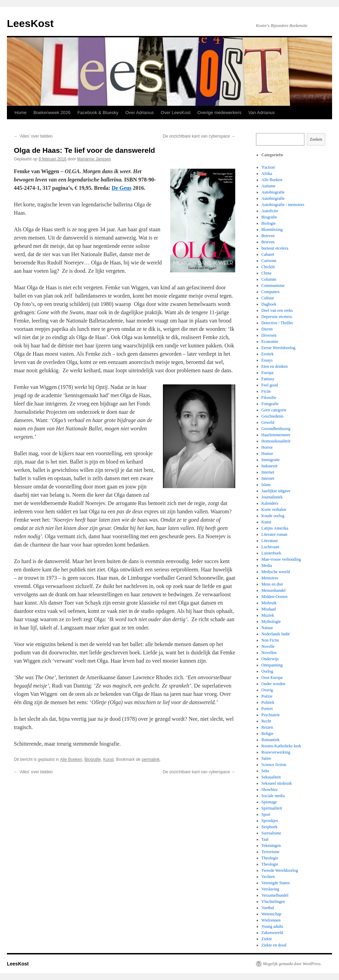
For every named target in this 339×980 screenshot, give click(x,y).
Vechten (268, 877)
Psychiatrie (271, 715)
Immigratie (271, 460)
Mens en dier (272, 584)
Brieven (268, 236)
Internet (268, 472)
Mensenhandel (274, 590)
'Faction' (268, 167)
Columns (269, 279)
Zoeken (316, 139)
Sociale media (273, 796)
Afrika (267, 174)
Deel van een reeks (277, 310)
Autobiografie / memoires (283, 205)
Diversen (269, 335)
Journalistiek (272, 497)
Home (21, 113)
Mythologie (271, 622)
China (267, 273)
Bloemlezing (272, 230)
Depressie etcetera (277, 317)
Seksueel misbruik (277, 783)
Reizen (267, 727)
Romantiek (271, 740)
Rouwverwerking (276, 752)
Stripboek (270, 827)
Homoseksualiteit (276, 441)
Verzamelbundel (275, 895)
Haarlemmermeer (276, 435)
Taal (265, 839)
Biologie (269, 223)
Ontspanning (272, 665)
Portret (267, 709)
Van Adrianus (262, 113)
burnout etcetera (275, 248)
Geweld (268, 422)
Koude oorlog (273, 516)
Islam (266, 485)
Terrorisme (271, 852)
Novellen (269, 653)
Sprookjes (270, 821)
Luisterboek (271, 553)
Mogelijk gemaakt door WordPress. (292, 964)
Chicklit (268, 267)
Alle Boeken (71, 759)
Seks (265, 771)
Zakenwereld (272, 933)
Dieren (267, 329)
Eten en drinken (275, 366)
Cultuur (268, 298)
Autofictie (270, 211)
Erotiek (268, 354)
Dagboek (269, 304)
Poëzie (267, 696)
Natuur (267, 628)
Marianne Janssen (94, 159)
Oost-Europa (272, 678)
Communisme (273, 286)
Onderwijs (270, 659)
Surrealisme (271, 833)
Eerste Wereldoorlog (278, 348)
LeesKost (30, 23)
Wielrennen (271, 920)
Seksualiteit (271, 777)
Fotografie (270, 404)
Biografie (93, 759)
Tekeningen (271, 846)
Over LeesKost (176, 113)
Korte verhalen (274, 510)
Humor (267, 454)
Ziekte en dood (274, 945)
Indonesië (270, 466)
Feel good (270, 385)
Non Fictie (270, 640)
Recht (266, 721)
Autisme (269, 186)
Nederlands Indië (276, 634)
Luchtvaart (271, 547)
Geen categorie (274, 410)
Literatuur (270, 541)
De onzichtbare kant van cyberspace (199, 136)
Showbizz (270, 790)
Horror (267, 447)
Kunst (108, 759)
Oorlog (267, 671)
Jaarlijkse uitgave (276, 491)
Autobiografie (273, 192)
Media (267, 566)
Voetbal (268, 908)
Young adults (272, 926)
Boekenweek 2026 (52, 113)
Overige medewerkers (219, 113)
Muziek (268, 615)
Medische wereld (276, 572)
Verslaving (270, 889)
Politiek (268, 702)
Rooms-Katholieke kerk (281, 746)
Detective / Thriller (277, 323)
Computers (271, 292)
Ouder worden (273, 684)
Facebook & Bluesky (98, 113)
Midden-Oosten (274, 597)
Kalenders (270, 503)
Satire (266, 758)
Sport (266, 814)
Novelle (268, 646)
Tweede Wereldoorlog (280, 870)
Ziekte (267, 939)
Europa (268, 373)
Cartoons (269, 261)
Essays (267, 360)
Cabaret (268, 254)
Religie (268, 734)
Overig (267, 690)
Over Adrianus (139, 113)
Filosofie (269, 398)
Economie (270, 342)
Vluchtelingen (273, 902)
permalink (151, 759)
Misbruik (269, 603)
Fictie (266, 391)
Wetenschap (272, 914)
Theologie (270, 858)
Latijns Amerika (275, 528)
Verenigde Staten (276, 883)
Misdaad (269, 609)
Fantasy (268, 379)
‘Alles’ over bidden (33, 136)
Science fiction (274, 765)
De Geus (122, 188)
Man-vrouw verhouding (281, 559)
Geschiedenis (273, 416)
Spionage (269, 802)
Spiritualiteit (272, 808)
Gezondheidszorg (276, 429)
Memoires (270, 578)
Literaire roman (274, 534)
